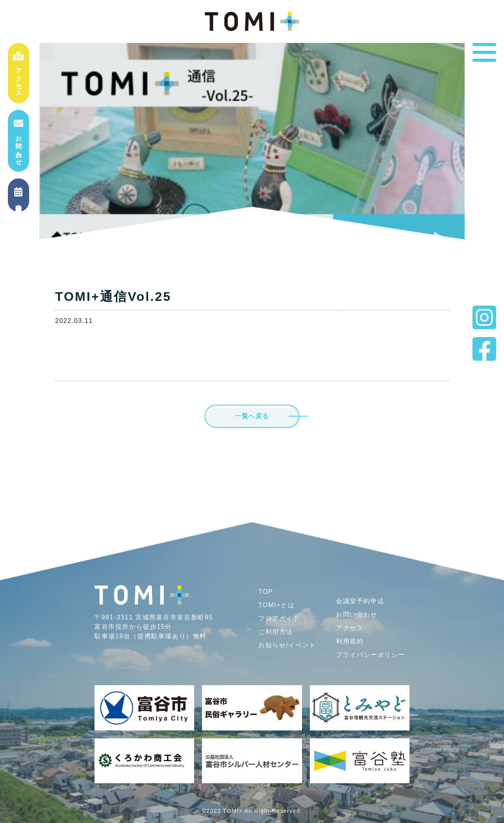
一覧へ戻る (252, 416)
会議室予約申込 (360, 601)
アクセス (19, 73)
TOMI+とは (276, 605)
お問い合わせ (19, 141)
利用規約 (350, 641)
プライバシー (371, 655)
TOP (266, 592)
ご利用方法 (276, 632)
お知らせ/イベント (287, 645)
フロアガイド (279, 618)
